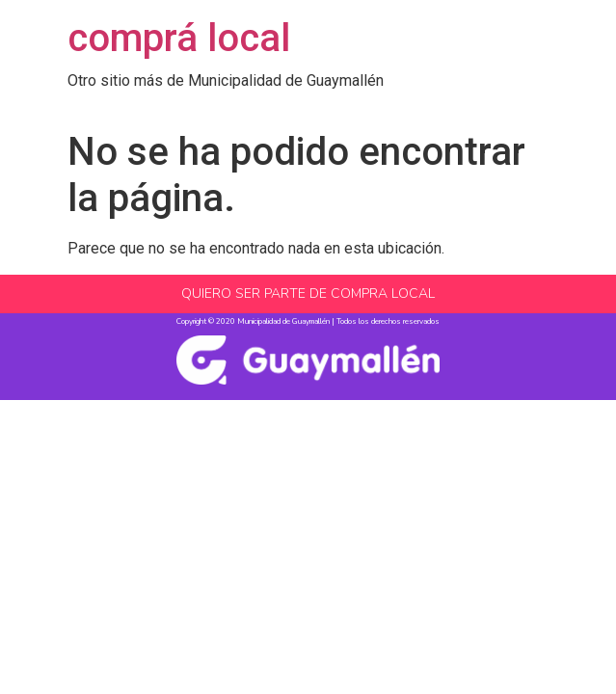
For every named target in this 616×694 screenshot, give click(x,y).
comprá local (179, 38)
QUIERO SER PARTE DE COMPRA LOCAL (308, 294)
